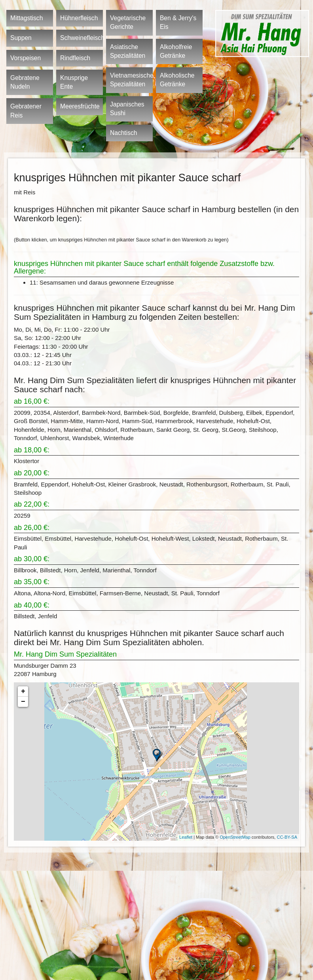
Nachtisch (123, 133)
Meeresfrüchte (80, 106)
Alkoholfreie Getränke (176, 51)
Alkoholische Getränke (177, 80)
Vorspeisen (26, 58)
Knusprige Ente (74, 82)
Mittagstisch (27, 18)
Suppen (21, 38)
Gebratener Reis (26, 111)
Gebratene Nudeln (25, 82)
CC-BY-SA (287, 837)
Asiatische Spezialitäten (128, 51)
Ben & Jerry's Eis (178, 22)
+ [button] (23, 691)
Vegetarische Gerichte (128, 22)
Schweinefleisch (82, 38)
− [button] (23, 702)
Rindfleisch (75, 58)
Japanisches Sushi (127, 109)
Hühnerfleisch (79, 18)
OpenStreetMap (235, 837)
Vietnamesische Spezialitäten (131, 80)
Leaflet (186, 837)
